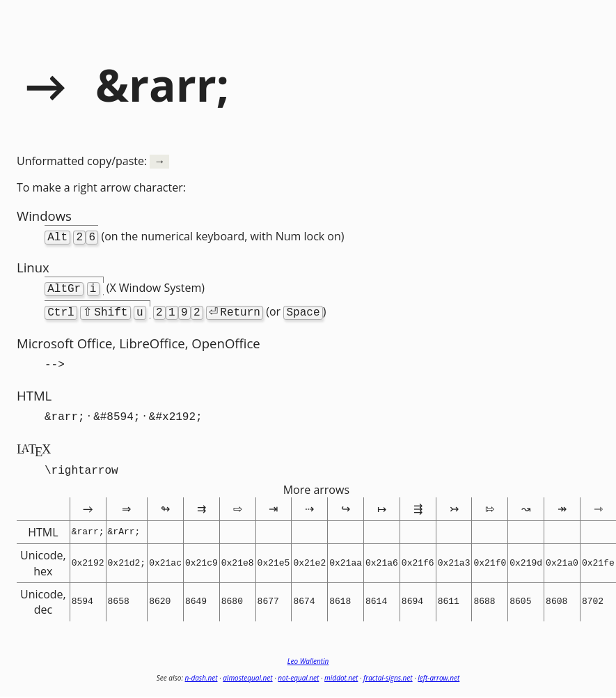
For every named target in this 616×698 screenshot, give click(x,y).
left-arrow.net (439, 669)
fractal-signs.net (388, 669)
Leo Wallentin (308, 653)
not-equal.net (298, 669)
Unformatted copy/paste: (93, 161)
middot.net (341, 669)
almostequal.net (247, 669)
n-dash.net (202, 669)
